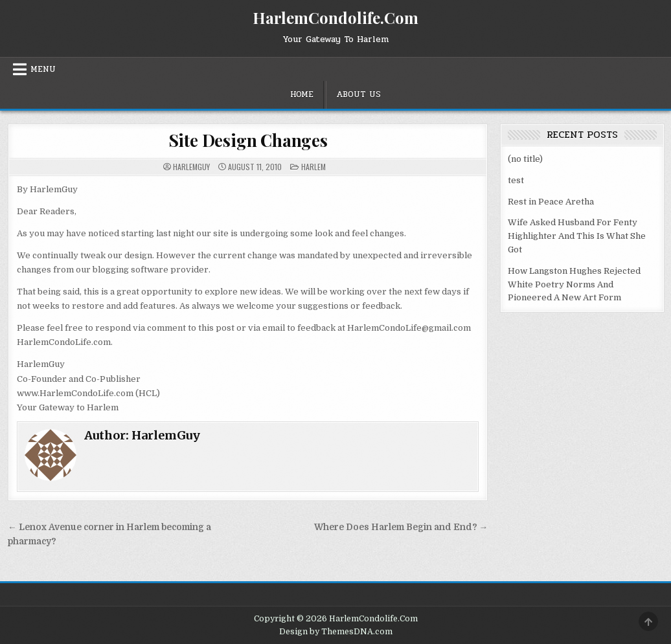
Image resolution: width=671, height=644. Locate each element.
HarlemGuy (191, 167)
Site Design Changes (248, 140)
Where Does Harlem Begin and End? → (401, 527)
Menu (43, 69)
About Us (358, 94)
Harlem (313, 167)
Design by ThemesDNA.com (336, 632)
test (516, 180)
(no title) (525, 159)
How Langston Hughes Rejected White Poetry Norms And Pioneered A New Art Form (574, 284)
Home (302, 94)
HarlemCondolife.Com (335, 17)
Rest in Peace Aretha (551, 202)
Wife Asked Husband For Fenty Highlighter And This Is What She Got (577, 236)
